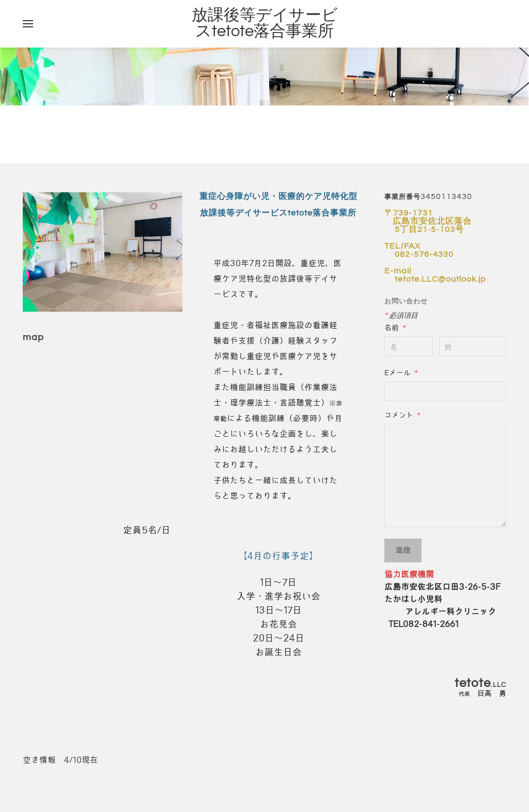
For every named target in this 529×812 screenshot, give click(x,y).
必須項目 (401, 315)
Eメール (401, 373)
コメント (402, 415)
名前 (395, 328)
